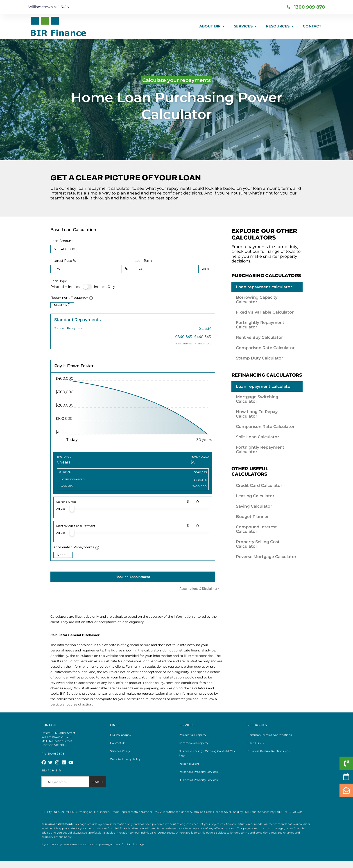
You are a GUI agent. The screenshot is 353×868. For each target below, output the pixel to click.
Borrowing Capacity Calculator (257, 300)
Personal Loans (189, 767)
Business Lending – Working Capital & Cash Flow (208, 757)
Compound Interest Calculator (256, 529)
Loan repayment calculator (264, 287)
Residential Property (193, 738)
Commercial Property (194, 747)
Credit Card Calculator (259, 486)
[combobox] (65, 785)
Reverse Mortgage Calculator (266, 557)
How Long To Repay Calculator (257, 414)
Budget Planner (252, 517)
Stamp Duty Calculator (260, 358)
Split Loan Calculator (258, 437)
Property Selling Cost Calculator (258, 544)
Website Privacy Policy (125, 763)
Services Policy (120, 755)
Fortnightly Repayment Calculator (260, 325)
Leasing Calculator (255, 496)
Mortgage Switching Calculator (257, 399)
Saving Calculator (254, 506)
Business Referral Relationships (268, 755)
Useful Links (256, 747)
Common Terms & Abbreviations (270, 738)
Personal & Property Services (198, 775)
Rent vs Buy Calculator (259, 337)
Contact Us (118, 747)
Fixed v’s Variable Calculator (265, 312)
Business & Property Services (198, 783)
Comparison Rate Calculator (265, 348)
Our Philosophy (121, 738)
